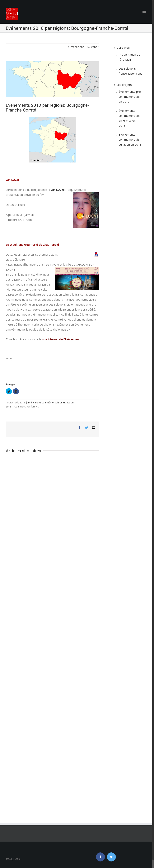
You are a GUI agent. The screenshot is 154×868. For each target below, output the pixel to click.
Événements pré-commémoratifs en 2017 (130, 97)
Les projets (124, 85)
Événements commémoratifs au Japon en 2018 (130, 139)
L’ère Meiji (123, 47)
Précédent (77, 47)
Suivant (92, 47)
